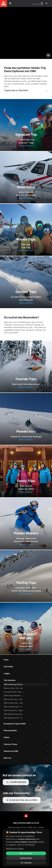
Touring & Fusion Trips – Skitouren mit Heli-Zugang (14, 692)
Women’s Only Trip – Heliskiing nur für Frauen (14, 688)
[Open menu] (10, 3)
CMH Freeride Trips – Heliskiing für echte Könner (14, 707)
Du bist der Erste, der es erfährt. (22, 800)
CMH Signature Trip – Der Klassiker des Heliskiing (14, 718)
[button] (26, 91)
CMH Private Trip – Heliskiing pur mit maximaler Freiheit (14, 710)
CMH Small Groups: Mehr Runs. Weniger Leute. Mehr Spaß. (14, 714)
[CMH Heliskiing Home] (4, 3)
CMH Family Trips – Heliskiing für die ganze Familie (14, 699)
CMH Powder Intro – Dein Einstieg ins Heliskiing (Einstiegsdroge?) (14, 703)
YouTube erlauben (26, 858)
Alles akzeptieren (26, 853)
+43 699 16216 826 (16, 782)
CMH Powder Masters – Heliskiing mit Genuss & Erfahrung (14, 696)
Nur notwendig (26, 863)
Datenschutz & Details (15, 849)
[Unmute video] (48, 55)
